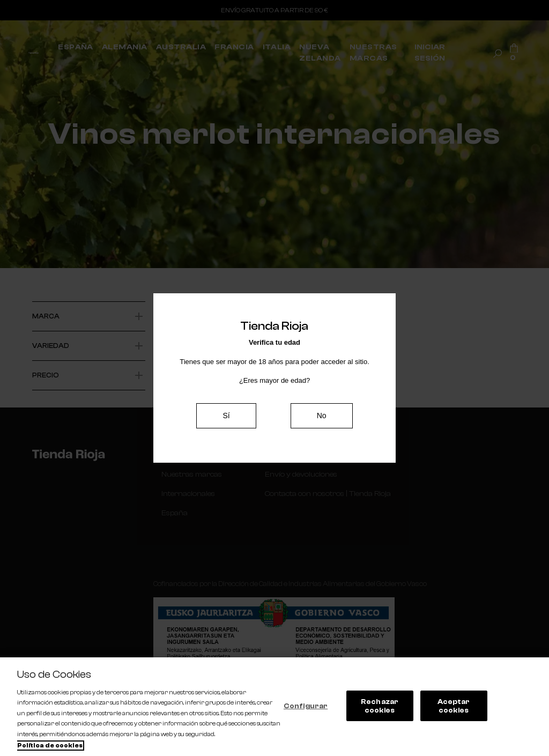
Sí (227, 416)
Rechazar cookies (380, 706)
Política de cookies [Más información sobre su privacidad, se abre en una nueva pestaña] (50, 746)
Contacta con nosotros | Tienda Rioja (318, 492)
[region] (274, 707)
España (173, 511)
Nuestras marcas (190, 474)
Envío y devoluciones (295, 474)
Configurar (306, 706)
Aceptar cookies (454, 706)
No (321, 416)
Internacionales (186, 492)
